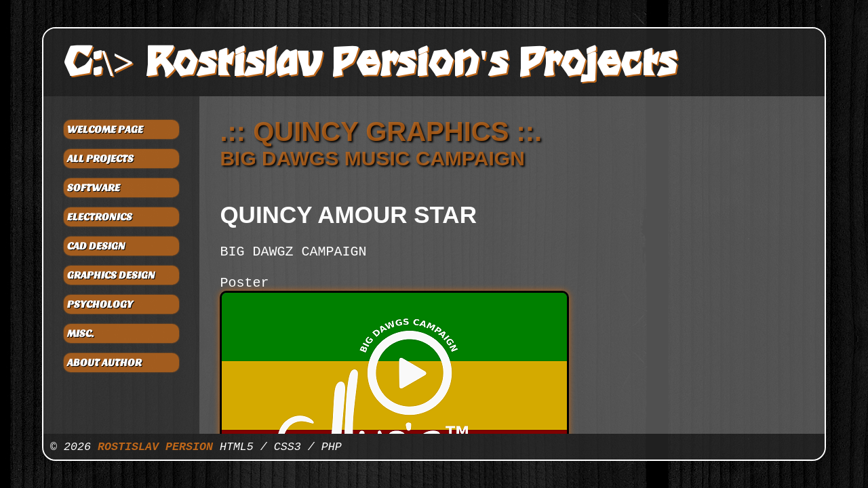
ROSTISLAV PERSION (155, 447)
